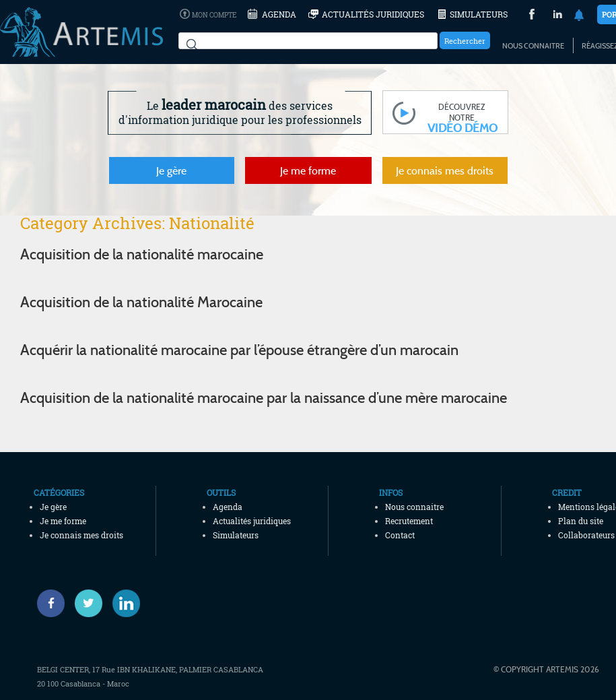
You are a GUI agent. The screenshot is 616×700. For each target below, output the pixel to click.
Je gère (171, 170)
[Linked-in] (126, 603)
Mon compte (214, 15)
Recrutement (409, 521)
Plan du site (581, 521)
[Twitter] (89, 603)
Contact (400, 535)
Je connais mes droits (445, 170)
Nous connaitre (533, 46)
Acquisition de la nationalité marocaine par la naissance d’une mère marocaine (264, 397)
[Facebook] (51, 603)
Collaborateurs (586, 535)
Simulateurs (479, 14)
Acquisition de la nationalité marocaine (142, 254)
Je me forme (308, 170)
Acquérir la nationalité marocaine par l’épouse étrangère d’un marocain (239, 350)
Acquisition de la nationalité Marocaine (141, 302)
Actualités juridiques (373, 14)
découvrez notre (463, 117)
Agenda (279, 14)
